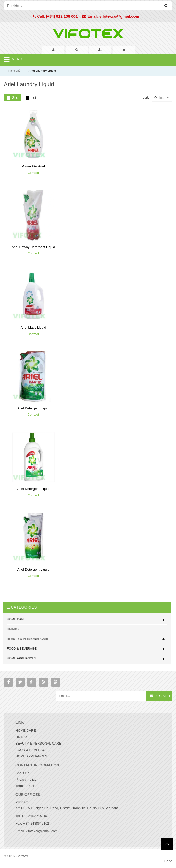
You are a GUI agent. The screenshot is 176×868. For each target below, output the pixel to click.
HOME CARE (26, 731)
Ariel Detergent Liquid (33, 408)
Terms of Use (25, 786)
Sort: (146, 97)
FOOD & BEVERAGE (32, 750)
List (33, 98)
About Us (22, 773)
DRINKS (22, 737)
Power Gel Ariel (33, 166)
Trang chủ (14, 71)
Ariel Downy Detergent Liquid (33, 247)
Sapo (168, 861)
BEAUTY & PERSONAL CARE (38, 743)
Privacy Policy (26, 779)
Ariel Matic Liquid (33, 328)
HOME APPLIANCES (31, 756)
